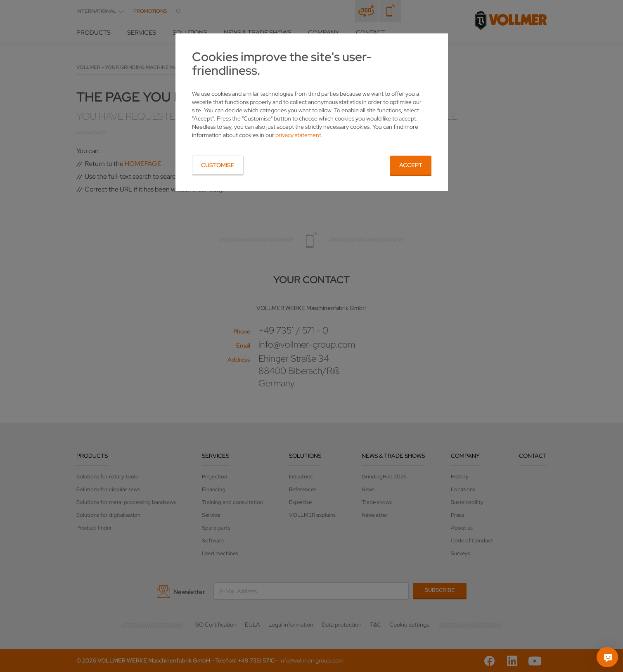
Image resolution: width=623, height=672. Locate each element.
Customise (218, 165)
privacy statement (298, 135)
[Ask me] (608, 657)
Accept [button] (411, 165)
